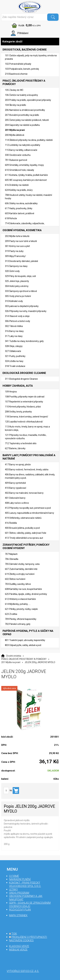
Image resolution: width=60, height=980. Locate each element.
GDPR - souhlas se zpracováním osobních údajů (30, 905)
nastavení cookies (21, 940)
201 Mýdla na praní (11, 662)
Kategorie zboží (30, 42)
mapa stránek (18, 915)
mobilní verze (18, 950)
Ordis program (19, 893)
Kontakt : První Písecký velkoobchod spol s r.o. (25, 884)
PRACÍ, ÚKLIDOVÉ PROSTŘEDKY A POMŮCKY (24, 659)
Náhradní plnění (20, 879)
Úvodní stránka (14, 656)
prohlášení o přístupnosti (29, 937)
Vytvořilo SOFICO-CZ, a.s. (23, 971)
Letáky (13, 889)
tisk (14, 934)
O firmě (14, 876)
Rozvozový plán (20, 910)
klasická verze (19, 946)
